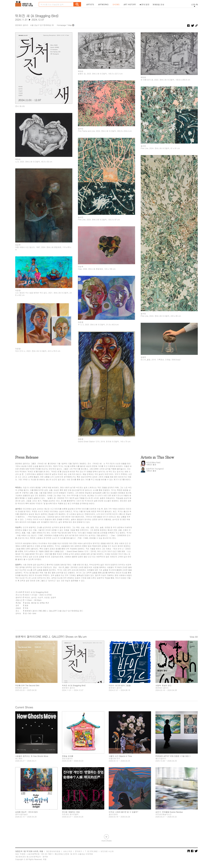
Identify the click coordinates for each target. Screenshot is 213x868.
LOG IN (195, 4)
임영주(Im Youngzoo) (155, 469)
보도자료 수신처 (107, 851)
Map (70, 25)
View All (194, 637)
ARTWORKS (103, 4)
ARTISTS (90, 4)
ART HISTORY (130, 4)
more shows (106, 840)
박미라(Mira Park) (153, 462)
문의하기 (79, 851)
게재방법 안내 (158, 4)
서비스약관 (68, 851)
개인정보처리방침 (53, 851)
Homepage (61, 25)
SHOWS (116, 4)
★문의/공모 (145, 4)
